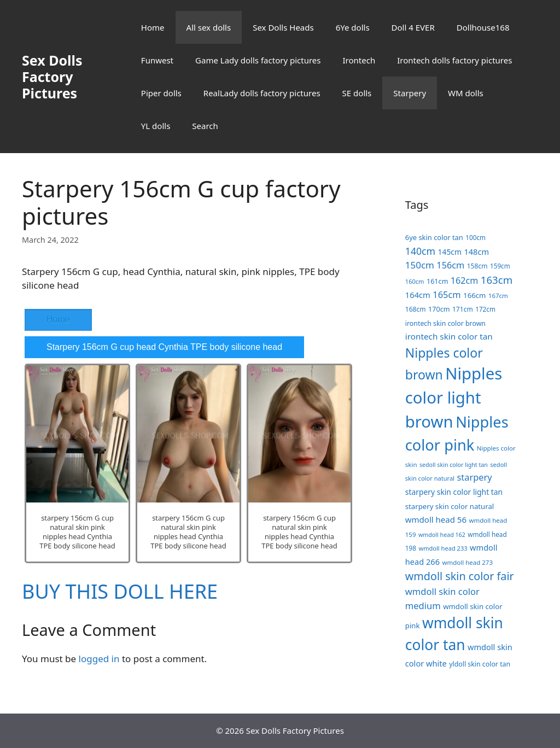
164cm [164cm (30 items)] (418, 295)
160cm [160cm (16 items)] (415, 281)
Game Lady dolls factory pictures (258, 60)
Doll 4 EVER (413, 27)
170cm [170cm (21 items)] (439, 309)
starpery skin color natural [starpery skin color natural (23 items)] (450, 506)
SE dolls (357, 93)
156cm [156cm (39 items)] (450, 265)
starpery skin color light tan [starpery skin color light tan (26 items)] (454, 492)
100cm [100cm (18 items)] (476, 237)
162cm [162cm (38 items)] (465, 280)
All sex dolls (209, 27)
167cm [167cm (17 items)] (498, 296)
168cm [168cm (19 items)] (416, 309)
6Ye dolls (353, 27)
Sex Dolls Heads (283, 27)
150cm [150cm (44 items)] (420, 265)
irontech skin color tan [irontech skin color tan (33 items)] (449, 336)
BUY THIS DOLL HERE (120, 591)
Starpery (410, 93)
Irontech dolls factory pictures (454, 60)
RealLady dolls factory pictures (262, 93)
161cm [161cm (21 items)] (437, 281)
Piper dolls (161, 93)
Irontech (359, 60)
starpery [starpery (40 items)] (474, 477)
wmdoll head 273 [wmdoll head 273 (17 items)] (467, 562)
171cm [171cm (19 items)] (463, 309)
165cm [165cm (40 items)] (447, 294)
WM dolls (466, 93)
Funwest (157, 60)
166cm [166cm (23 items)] (474, 295)
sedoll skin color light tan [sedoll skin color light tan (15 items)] (454, 465)
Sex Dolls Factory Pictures (52, 77)
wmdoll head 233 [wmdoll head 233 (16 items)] (443, 548)
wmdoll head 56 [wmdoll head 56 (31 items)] (436, 519)
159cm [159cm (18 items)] (500, 266)
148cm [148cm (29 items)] (476, 252)
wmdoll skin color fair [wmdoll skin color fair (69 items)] (460, 576)
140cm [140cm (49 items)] (420, 251)
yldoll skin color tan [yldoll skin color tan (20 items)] (480, 664)
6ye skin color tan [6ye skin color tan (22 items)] (434, 237)
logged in (99, 659)
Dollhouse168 (483, 27)
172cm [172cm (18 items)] (485, 309)
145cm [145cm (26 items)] (450, 252)
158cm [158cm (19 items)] (477, 266)
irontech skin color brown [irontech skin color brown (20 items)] (445, 323)
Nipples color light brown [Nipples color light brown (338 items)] (454, 398)
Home (153, 27)
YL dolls (156, 126)
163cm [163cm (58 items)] (497, 280)
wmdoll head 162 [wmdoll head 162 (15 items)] (442, 535)
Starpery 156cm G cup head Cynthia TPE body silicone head (164, 347)
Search (205, 126)
